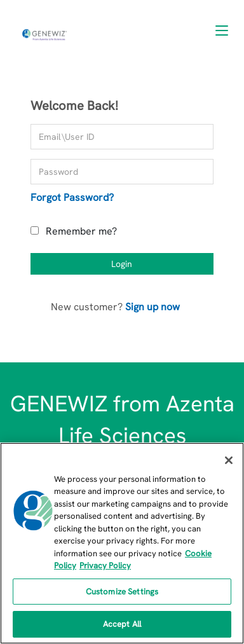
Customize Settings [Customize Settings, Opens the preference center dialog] (122, 592)
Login (122, 264)
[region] (122, 543)
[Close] (229, 460)
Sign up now (152, 307)
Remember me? (81, 231)
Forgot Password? (72, 197)
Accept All (122, 624)
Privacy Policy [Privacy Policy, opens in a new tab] (105, 565)
